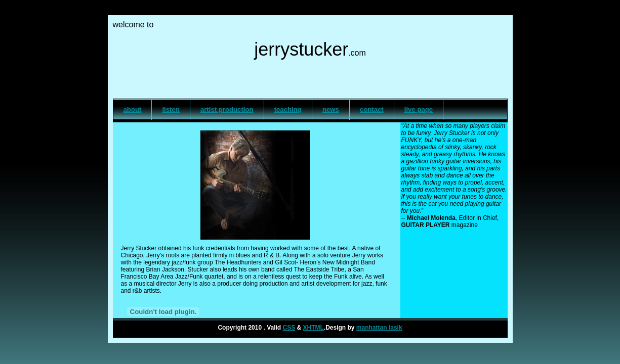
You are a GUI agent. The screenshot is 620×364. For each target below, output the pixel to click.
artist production (227, 109)
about (133, 109)
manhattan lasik (379, 328)
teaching (288, 109)
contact (372, 109)
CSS (289, 328)
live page (419, 109)
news (331, 109)
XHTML (314, 328)
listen (171, 109)
